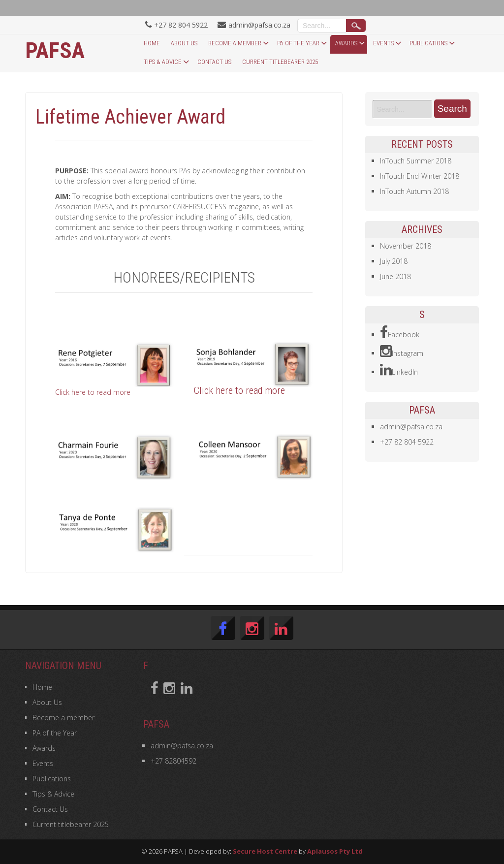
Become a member (235, 43)
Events (383, 43)
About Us (184, 43)
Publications (428, 43)
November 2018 (406, 246)
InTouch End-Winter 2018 (420, 176)
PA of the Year (298, 43)
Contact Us (214, 62)
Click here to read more (93, 392)
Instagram (402, 352)
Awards (346, 43)
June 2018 (395, 276)
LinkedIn (399, 370)
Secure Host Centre (265, 851)
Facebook (400, 333)
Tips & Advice (163, 62)
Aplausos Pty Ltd (335, 851)
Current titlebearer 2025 (280, 62)
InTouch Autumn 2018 (414, 191)
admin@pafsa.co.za (411, 427)
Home (152, 43)
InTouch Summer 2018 (416, 161)
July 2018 (394, 261)
